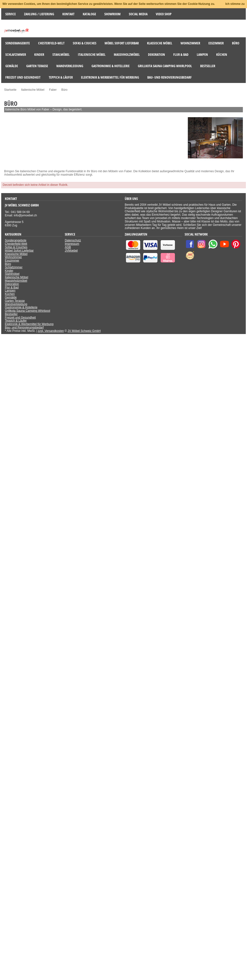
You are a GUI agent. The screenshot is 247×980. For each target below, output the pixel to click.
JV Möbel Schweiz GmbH (84, 331)
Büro (8, 264)
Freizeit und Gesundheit (20, 318)
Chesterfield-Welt (16, 244)
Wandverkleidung (16, 304)
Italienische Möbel (16, 277)
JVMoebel (71, 251)
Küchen (10, 294)
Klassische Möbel (16, 254)
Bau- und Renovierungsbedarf (24, 327)
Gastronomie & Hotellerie (21, 307)
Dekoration (12, 284)
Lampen (10, 291)
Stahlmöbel (12, 274)
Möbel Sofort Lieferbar (19, 251)
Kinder (9, 271)
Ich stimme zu (235, 4)
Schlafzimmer (14, 267)
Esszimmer (12, 261)
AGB (68, 247)
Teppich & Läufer (16, 321)
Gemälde (11, 297)
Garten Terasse (15, 301)
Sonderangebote (16, 240)
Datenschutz (73, 240)
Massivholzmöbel (16, 281)
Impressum (72, 244)
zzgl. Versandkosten (51, 331)
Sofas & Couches (16, 247)
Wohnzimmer (13, 257)
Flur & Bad (12, 287)
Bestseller (11, 314)
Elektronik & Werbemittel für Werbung (29, 324)
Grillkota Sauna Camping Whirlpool (28, 311)
